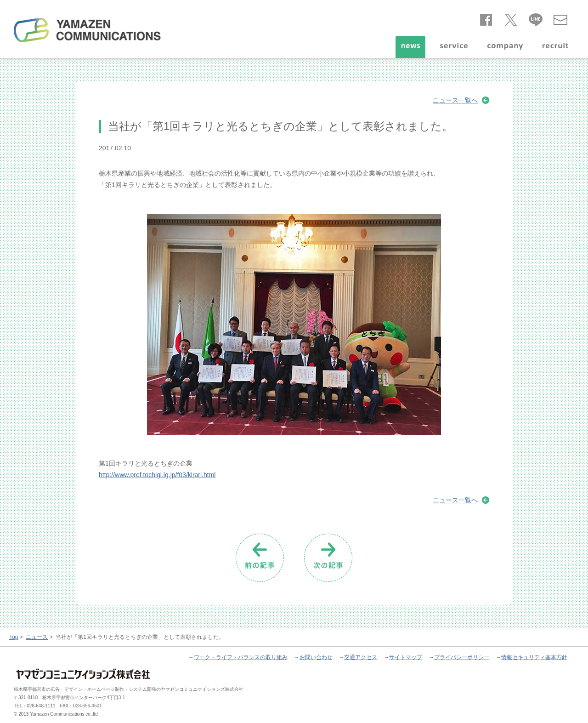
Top (14, 637)
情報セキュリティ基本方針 (534, 657)
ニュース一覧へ (455, 100)
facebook (486, 18)
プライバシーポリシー (462, 657)
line (536, 18)
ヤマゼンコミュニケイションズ (87, 30)
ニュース (37, 637)
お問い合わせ (560, 18)
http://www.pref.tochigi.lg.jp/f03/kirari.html (157, 475)
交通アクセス (361, 657)
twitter (511, 18)
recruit (555, 47)
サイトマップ (406, 657)
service (454, 47)
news (410, 47)
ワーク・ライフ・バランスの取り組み (241, 657)
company (505, 47)
